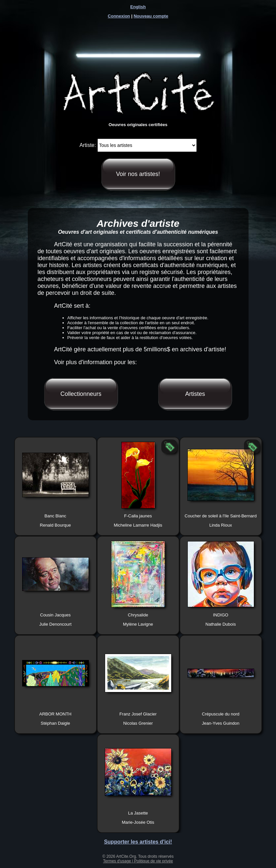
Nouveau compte (151, 16)
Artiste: (88, 145)
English (138, 7)
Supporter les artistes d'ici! (138, 842)
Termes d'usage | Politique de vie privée (138, 861)
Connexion (119, 16)
